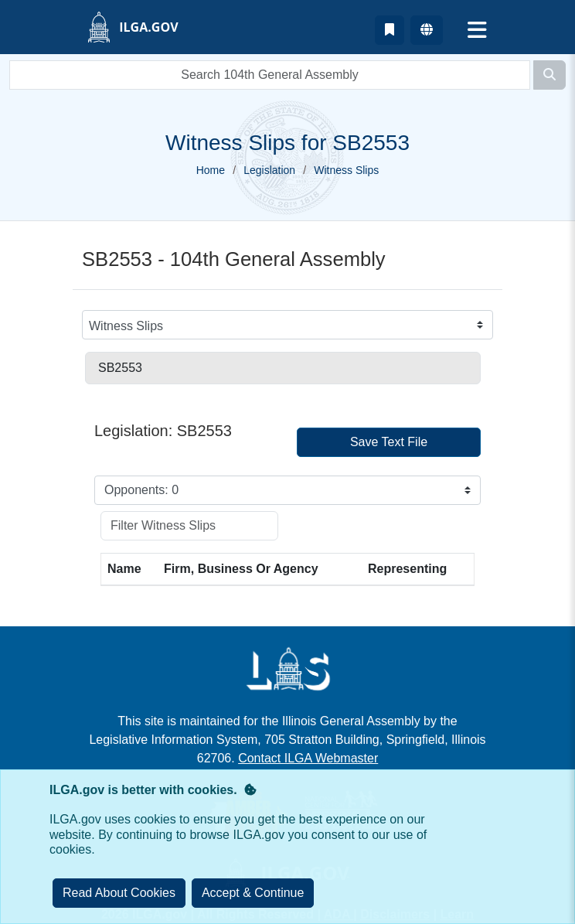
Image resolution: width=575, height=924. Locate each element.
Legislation (269, 170)
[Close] (253, 893)
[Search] (549, 75)
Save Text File (389, 442)
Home (211, 170)
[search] (270, 75)
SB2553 (120, 368)
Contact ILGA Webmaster (308, 758)
